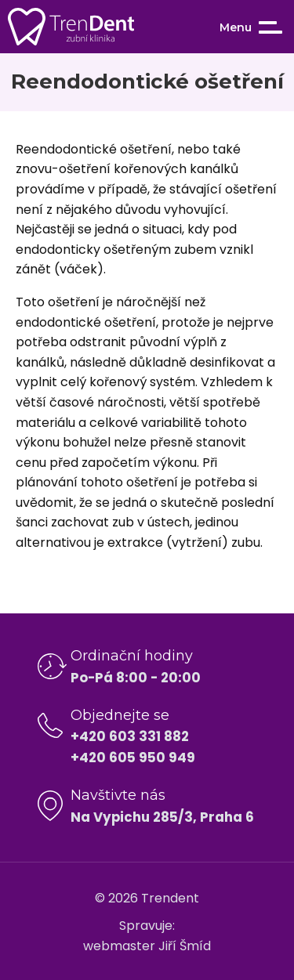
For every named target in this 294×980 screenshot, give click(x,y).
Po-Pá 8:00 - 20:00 (136, 678)
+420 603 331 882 (130, 736)
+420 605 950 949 (133, 758)
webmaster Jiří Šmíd (147, 946)
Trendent (170, 898)
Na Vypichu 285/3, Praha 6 (162, 817)
